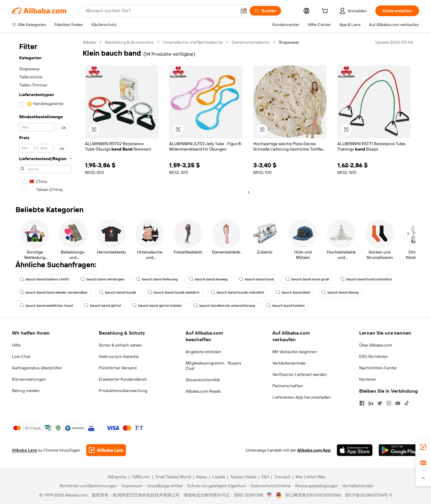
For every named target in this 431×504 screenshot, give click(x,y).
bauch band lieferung (157, 279)
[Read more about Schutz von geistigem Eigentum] (215, 486)
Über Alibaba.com (376, 345)
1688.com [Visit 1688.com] (141, 477)
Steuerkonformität (203, 380)
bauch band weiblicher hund (46, 306)
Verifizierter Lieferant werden (300, 374)
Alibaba (89, 42)
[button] (244, 11)
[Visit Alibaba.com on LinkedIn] (371, 403)
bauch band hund (256, 279)
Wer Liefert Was (310, 477)
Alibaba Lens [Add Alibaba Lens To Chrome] (25, 450)
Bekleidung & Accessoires (129, 42)
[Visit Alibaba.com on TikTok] (407, 403)
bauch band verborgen (103, 279)
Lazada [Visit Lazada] (219, 477)
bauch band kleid (293, 292)
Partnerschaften (288, 386)
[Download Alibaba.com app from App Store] (355, 450)
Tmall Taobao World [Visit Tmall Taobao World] (173, 477)
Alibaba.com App (314, 450)
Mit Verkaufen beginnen (295, 352)
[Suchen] (265, 11)
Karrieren (368, 379)
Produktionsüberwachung (123, 391)
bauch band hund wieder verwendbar (54, 292)
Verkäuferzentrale (289, 363)
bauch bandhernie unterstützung (224, 306)
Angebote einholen (203, 352)
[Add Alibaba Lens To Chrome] (106, 450)
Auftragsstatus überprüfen (37, 368)
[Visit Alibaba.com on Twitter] (380, 403)
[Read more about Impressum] (131, 486)
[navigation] (45, 118)
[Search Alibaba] (160, 11)
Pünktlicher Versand (118, 368)
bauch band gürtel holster (157, 306)
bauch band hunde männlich (237, 292)
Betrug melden (26, 391)
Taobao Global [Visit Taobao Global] (243, 477)
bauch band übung (340, 292)
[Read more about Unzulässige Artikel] (164, 486)
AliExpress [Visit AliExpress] (117, 477)
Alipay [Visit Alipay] (202, 477)
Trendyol (282, 477)
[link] (423, 447)
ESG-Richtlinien (374, 356)
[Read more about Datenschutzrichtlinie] (269, 486)
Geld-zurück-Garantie (119, 356)
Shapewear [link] (289, 42)
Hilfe (16, 345)
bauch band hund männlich (366, 279)
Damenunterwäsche (251, 42)
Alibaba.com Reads (203, 391)
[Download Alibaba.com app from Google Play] (399, 450)
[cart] (326, 12)
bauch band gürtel (103, 306)
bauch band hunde (118, 292)
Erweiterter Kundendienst (123, 379)
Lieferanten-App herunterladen (302, 397)
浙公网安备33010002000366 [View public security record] (313, 495)
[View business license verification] (270, 495)
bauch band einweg (208, 279)
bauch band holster (286, 306)
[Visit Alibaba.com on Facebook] (362, 403)
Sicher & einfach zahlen (120, 345)
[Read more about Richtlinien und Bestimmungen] (87, 486)
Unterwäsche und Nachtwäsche (193, 42)
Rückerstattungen (29, 379)
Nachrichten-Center (378, 368)
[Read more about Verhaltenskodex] (357, 486)
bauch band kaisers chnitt (44, 279)
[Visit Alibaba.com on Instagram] (389, 403)
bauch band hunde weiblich (173, 292)
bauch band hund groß (307, 279)
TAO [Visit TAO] (265, 477)
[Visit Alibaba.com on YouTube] (398, 403)
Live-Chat (21, 356)
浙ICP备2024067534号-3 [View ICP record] (368, 495)
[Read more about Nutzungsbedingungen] (315, 486)
